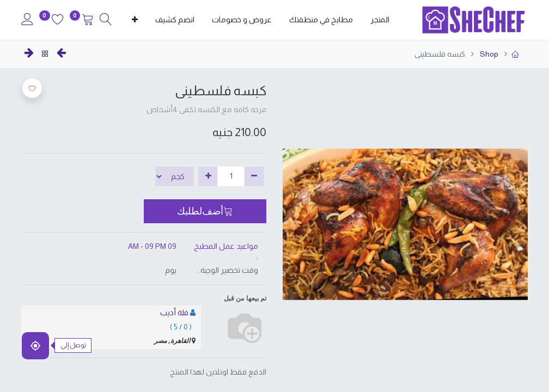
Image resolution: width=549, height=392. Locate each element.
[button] (135, 20)
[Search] (106, 21)
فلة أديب (174, 313)
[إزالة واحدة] (254, 176)
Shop (488, 54)
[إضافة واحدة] (208, 176)
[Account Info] (27, 21)
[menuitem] (380, 20)
